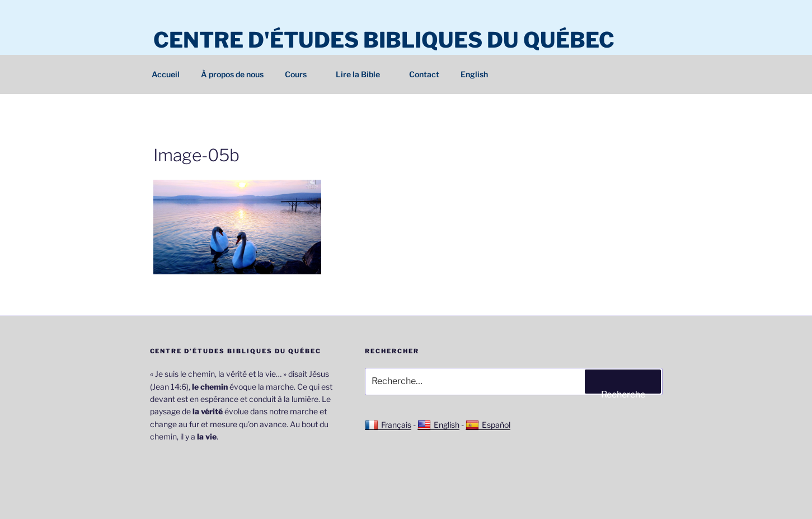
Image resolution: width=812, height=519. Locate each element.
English (474, 74)
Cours (301, 74)
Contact (424, 74)
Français (388, 425)
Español (488, 425)
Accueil (166, 74)
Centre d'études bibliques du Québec (384, 40)
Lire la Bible (363, 74)
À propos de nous (232, 74)
